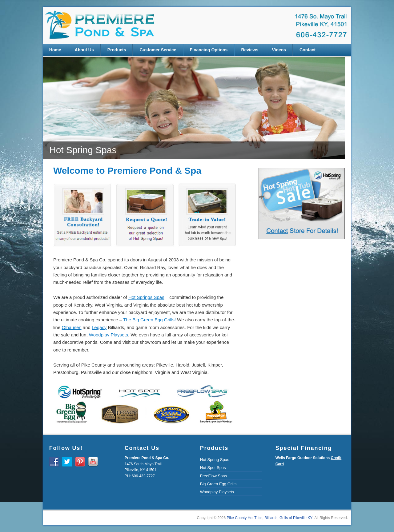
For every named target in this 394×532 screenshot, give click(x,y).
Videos (279, 50)
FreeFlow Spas (213, 476)
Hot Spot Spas (213, 468)
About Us (84, 50)
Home (55, 50)
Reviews (250, 50)
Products (117, 50)
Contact (308, 50)
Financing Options (209, 50)
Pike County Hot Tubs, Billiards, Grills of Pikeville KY (270, 518)
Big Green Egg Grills (218, 484)
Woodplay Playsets (217, 492)
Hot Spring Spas (215, 460)
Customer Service (158, 50)
